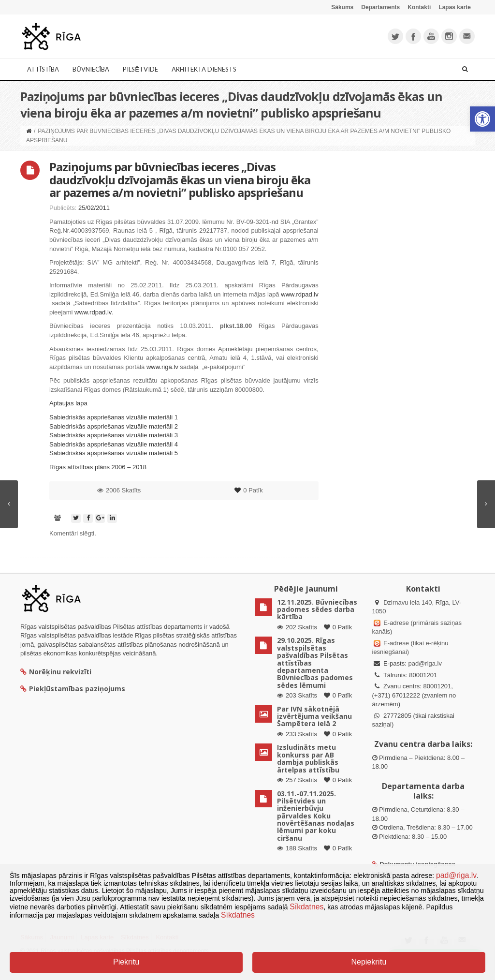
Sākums (342, 7)
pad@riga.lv (425, 663)
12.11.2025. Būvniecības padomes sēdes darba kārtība (317, 609)
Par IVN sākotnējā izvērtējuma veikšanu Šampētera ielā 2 (314, 716)
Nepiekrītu (369, 962)
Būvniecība (91, 69)
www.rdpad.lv (299, 294)
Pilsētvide (140, 69)
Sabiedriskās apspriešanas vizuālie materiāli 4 (114, 444)
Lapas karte (455, 7)
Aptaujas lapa (68, 403)
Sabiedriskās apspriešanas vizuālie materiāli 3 (114, 435)
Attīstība (43, 69)
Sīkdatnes (306, 907)
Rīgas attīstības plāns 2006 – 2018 (98, 467)
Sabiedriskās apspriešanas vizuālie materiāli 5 (114, 453)
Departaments (380, 7)
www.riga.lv (162, 367)
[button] (482, 119)
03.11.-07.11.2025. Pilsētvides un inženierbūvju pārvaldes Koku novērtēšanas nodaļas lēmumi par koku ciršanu (316, 816)
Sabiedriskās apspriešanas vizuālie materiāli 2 (114, 426)
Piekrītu (126, 962)
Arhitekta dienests (204, 69)
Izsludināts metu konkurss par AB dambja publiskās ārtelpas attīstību (308, 758)
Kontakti (419, 7)
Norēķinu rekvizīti (56, 672)
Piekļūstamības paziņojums (73, 689)
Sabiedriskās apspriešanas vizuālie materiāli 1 (114, 417)
